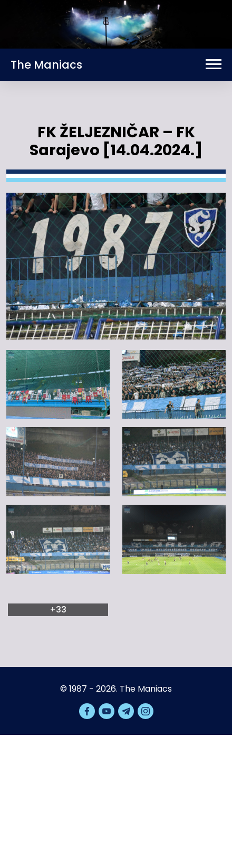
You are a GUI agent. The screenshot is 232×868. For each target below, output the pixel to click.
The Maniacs (46, 65)
